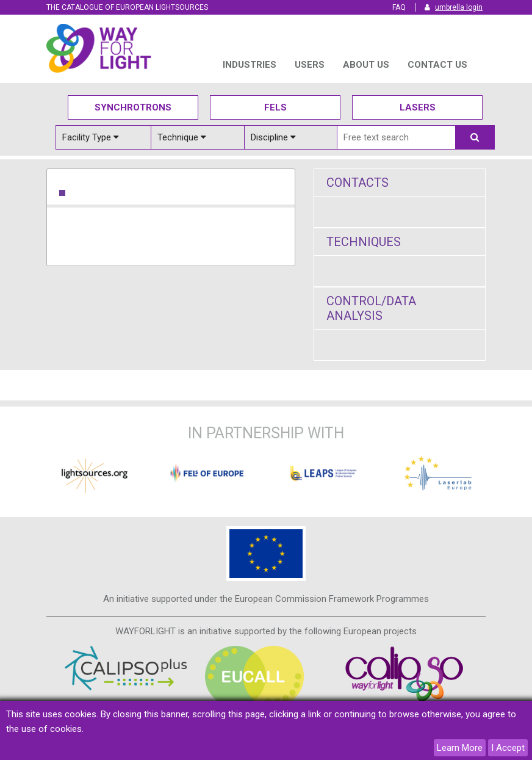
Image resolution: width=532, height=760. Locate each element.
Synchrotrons (133, 107)
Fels (275, 107)
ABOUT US (366, 65)
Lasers (418, 107)
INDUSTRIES (250, 65)
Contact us (437, 65)
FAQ (399, 7)
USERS (310, 65)
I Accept (508, 748)
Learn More (460, 748)
